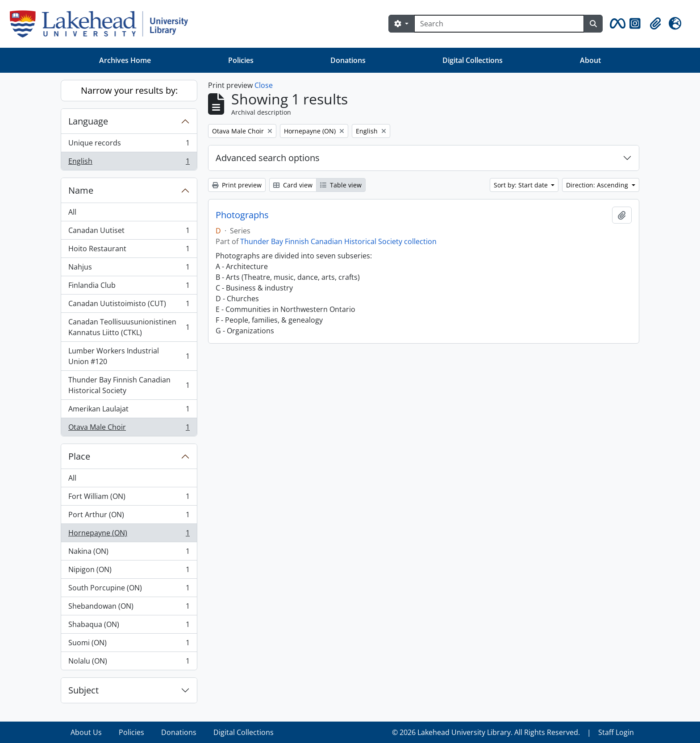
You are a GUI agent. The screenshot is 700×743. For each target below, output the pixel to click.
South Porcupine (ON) (129, 590)
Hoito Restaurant (129, 251)
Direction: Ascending (598, 185)
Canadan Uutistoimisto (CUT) (129, 305)
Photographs (242, 215)
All (72, 212)
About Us (86, 732)
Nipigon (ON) (129, 571)
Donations (348, 60)
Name (81, 190)
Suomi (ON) (129, 645)
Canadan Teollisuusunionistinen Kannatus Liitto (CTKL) (129, 327)
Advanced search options (268, 158)
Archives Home (125, 60)
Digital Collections (473, 60)
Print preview (237, 185)
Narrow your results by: (129, 90)
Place (79, 456)
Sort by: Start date (522, 185)
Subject (83, 690)
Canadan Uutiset (129, 232)
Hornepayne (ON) (129, 535)
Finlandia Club (129, 287)
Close (264, 85)
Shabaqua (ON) (129, 626)
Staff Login (616, 732)
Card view (293, 185)
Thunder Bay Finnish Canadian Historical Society (129, 385)
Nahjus (129, 269)
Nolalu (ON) (129, 663)
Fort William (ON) (129, 498)
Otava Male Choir (129, 429)
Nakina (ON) (129, 553)
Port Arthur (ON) (129, 517)
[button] (616, 24)
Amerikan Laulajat (129, 411)
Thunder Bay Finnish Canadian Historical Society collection (338, 241)
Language (88, 121)
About (590, 60)
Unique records (129, 145)
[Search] (499, 24)
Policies (241, 60)
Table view (341, 185)
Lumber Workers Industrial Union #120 (129, 356)
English (129, 163)
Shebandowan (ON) (129, 608)
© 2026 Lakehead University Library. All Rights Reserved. (486, 732)
